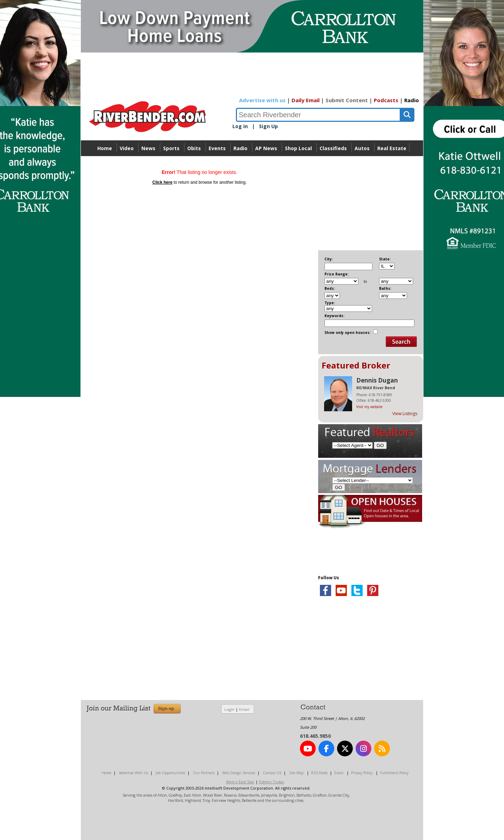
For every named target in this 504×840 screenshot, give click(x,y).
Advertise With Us (134, 773)
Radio (412, 100)
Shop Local (298, 148)
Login (229, 709)
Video (127, 148)
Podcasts (386, 100)
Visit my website (369, 407)
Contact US (272, 773)
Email (244, 709)
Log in (240, 126)
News (148, 148)
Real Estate (392, 148)
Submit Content (347, 100)
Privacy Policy (362, 773)
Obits (194, 148)
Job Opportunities (170, 773)
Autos (362, 148)
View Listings (405, 414)
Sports (171, 148)
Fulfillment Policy (394, 773)
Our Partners (204, 773)
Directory (252, 164)
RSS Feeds (319, 773)
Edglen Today (272, 782)
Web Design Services (239, 773)
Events (217, 148)
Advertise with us (262, 100)
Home (105, 148)
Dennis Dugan (377, 380)
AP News (266, 148)
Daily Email (306, 100)
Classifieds (333, 148)
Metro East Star (240, 782)
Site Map (296, 773)
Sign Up (268, 126)
